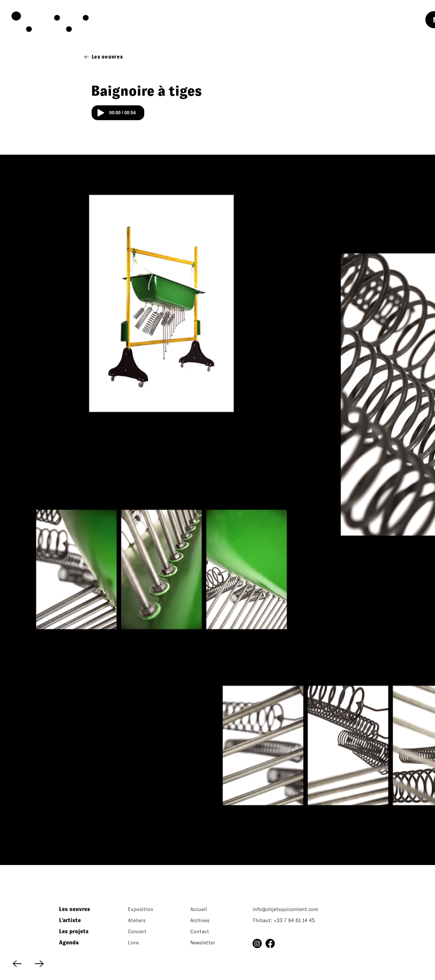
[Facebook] (270, 943)
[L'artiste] (83, 920)
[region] (70, 23)
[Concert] (148, 931)
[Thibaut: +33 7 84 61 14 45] (304, 920)
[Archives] (210, 920)
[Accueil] (210, 909)
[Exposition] (148, 909)
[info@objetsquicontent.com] (299, 909)
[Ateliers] (148, 920)
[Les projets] (83, 931)
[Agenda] (83, 943)
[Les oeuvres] (103, 57)
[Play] (101, 113)
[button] (210, 943)
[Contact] (210, 931)
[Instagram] (257, 943)
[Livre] (148, 943)
